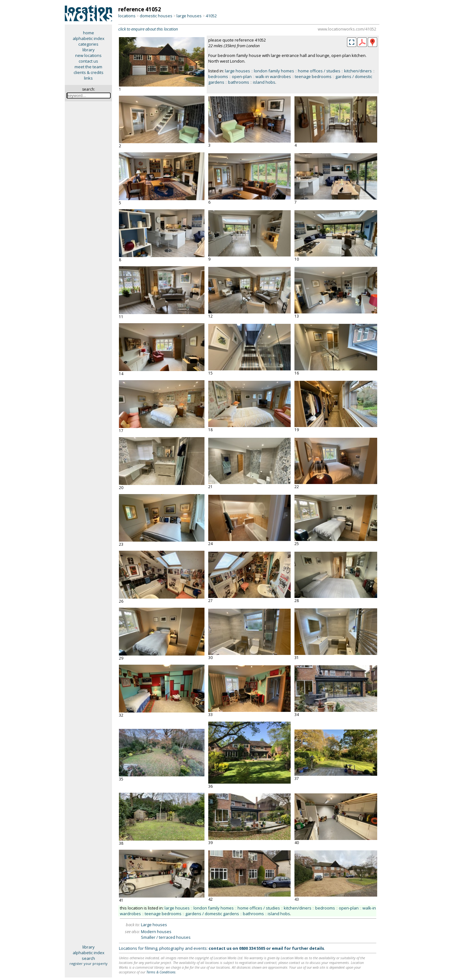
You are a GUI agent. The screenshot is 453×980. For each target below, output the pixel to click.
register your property (89, 963)
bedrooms (218, 76)
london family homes (274, 71)
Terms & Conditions (161, 972)
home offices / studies (319, 71)
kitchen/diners (358, 71)
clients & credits (89, 72)
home (89, 33)
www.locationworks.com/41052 (347, 29)
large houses (189, 16)
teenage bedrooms (313, 76)
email (277, 948)
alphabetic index (89, 38)
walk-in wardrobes (273, 76)
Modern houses (156, 932)
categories (88, 44)
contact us (88, 61)
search (88, 958)
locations (127, 16)
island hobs (264, 82)
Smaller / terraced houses (166, 937)
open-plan (242, 76)
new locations (88, 55)
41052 (211, 16)
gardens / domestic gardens (212, 914)
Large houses (154, 925)
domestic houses (156, 16)
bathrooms (239, 82)
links (88, 78)
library (89, 50)
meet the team (88, 67)
